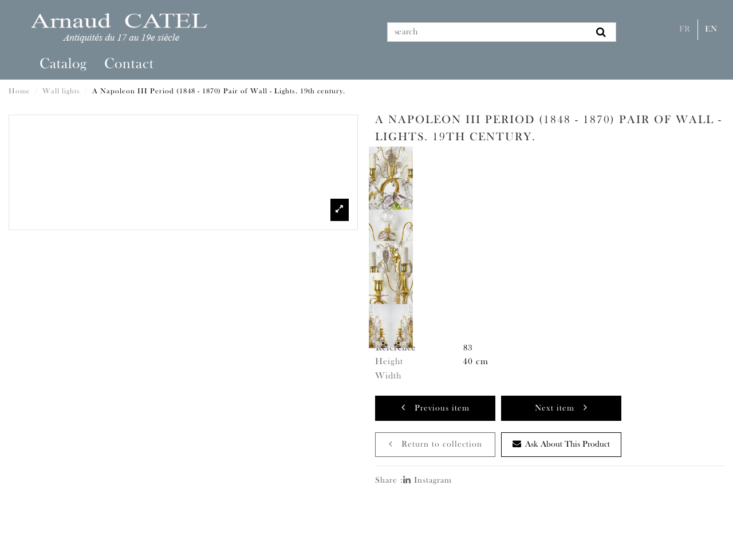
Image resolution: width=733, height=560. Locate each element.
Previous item (436, 407)
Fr (685, 29)
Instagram (427, 481)
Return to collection (436, 444)
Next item (561, 407)
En (711, 29)
